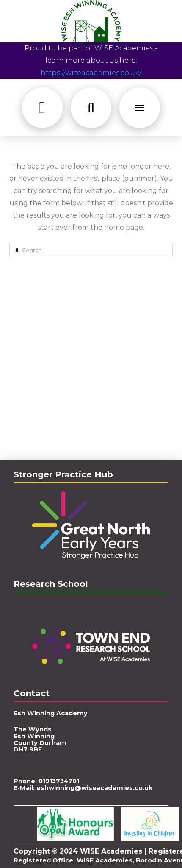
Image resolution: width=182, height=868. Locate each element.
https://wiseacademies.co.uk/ (91, 73)
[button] (42, 108)
